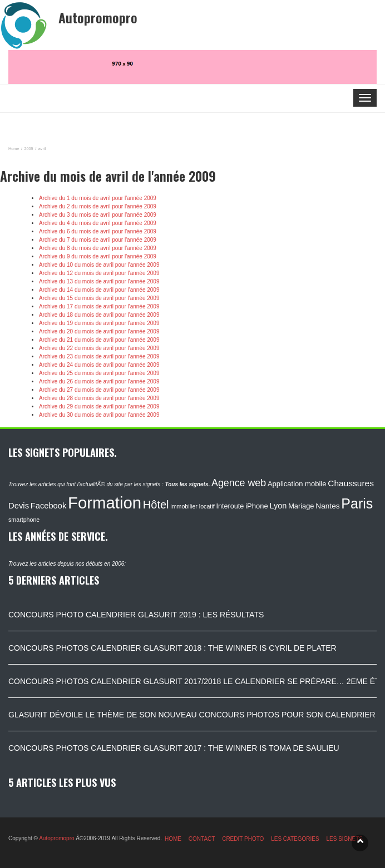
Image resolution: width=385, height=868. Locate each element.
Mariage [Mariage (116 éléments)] (301, 506)
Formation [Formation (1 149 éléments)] (105, 503)
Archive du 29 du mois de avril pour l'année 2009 (99, 406)
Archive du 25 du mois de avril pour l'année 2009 (99, 373)
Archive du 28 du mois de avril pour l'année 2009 (99, 398)
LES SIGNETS (344, 839)
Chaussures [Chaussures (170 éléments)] (351, 483)
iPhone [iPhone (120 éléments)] (256, 506)
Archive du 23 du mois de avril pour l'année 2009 (99, 356)
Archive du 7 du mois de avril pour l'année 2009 (98, 240)
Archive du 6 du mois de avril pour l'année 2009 (98, 231)
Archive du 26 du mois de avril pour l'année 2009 (99, 381)
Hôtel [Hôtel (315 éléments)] (156, 505)
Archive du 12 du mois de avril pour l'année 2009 (99, 273)
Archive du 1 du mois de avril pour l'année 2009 (98, 198)
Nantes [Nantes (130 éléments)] (327, 506)
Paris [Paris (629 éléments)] (357, 503)
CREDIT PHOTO (243, 839)
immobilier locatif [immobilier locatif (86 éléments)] (192, 506)
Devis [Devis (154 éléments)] (19, 506)
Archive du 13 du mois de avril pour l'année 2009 (99, 281)
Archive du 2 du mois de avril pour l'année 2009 (98, 206)
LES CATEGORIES (295, 839)
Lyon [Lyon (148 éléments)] (278, 506)
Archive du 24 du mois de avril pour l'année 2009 (99, 365)
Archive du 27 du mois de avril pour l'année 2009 (99, 390)
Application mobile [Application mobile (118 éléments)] (297, 484)
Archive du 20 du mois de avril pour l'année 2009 (99, 331)
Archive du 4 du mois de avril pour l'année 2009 (98, 223)
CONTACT (202, 839)
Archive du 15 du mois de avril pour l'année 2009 (99, 298)
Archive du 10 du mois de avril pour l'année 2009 (99, 265)
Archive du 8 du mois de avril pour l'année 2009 (98, 248)
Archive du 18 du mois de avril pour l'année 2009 (99, 315)
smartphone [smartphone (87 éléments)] (24, 520)
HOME (173, 839)
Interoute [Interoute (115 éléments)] (230, 506)
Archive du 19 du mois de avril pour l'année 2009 (99, 323)
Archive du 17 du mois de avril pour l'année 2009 (99, 306)
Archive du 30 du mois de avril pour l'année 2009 (99, 415)
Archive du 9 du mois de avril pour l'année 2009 (98, 256)
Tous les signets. (187, 484)
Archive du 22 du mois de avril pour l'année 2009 (99, 348)
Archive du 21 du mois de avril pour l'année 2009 (99, 340)
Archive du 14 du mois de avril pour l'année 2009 (99, 290)
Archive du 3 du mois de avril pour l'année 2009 (98, 215)
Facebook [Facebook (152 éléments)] (48, 506)
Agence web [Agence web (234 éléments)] (239, 483)
